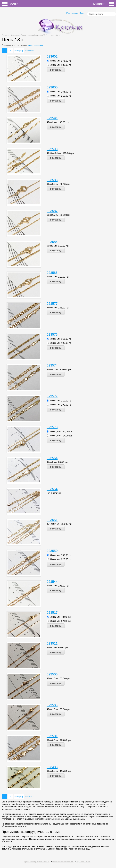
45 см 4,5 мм (53, 369)
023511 (52, 643)
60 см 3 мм (55, 96)
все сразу (19, 51)
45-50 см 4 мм (53, 524)
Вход (82, 13)
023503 (52, 705)
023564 (52, 458)
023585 (52, 273)
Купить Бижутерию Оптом (37, 861)
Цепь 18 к (54, 35)
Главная (5, 35)
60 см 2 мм (52, 586)
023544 (52, 582)
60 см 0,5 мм (53, 215)
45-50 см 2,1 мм (54, 153)
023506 (52, 674)
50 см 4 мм (55, 405)
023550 (52, 551)
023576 (52, 334)
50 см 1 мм (55, 617)
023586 (52, 242)
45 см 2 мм (55, 61)
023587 (52, 211)
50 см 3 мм (55, 339)
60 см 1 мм (52, 246)
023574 (52, 365)
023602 (52, 56)
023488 (52, 767)
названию (38, 45)
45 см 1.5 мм (53, 678)
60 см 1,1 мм (55, 436)
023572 (52, 396)
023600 (52, 87)
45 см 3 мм (55, 92)
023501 (52, 736)
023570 (52, 427)
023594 (52, 118)
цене (30, 45)
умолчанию (22, 45)
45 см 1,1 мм (55, 432)
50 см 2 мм (55, 65)
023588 (52, 180)
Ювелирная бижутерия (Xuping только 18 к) (29, 35)
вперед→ (30, 50)
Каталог (104, 4)
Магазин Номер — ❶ (63, 861)
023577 (52, 304)
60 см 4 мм (55, 559)
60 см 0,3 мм (53, 184)
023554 (52, 489)
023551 (52, 520)
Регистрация (72, 13)
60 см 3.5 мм (53, 771)
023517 (52, 613)
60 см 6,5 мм (53, 740)
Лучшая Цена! (83, 861)
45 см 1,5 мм (53, 709)
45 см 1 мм (52, 647)
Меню (6, 4)
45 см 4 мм (52, 308)
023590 (52, 149)
